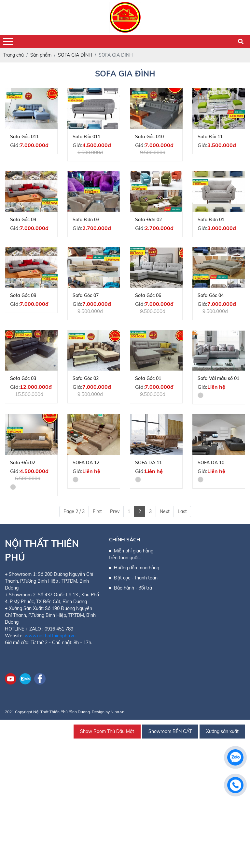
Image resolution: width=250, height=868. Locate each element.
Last (182, 511)
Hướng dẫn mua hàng (137, 568)
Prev (115, 511)
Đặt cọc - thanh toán (136, 578)
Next (165, 511)
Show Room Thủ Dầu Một (107, 731)
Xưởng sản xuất (222, 731)
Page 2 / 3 (74, 511)
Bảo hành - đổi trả (133, 588)
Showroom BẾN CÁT (170, 731)
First (97, 511)
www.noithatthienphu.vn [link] (50, 636)
